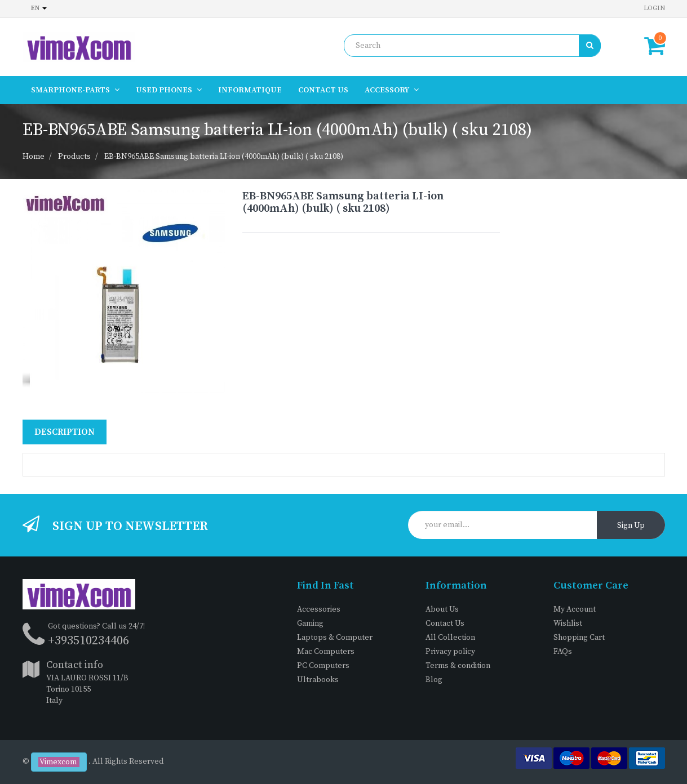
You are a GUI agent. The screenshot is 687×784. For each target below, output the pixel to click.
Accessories (319, 609)
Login (654, 8)
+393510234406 (88, 641)
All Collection (450, 638)
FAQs (563, 652)
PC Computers (323, 666)
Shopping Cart (579, 638)
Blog (434, 680)
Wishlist (568, 623)
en (39, 8)
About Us (442, 609)
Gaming (310, 623)
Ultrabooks (318, 680)
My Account (575, 609)
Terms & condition (458, 666)
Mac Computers (326, 652)
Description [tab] (65, 432)
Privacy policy (450, 652)
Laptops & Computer (335, 638)
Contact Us (445, 623)
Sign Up (631, 525)
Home (34, 157)
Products (74, 157)
